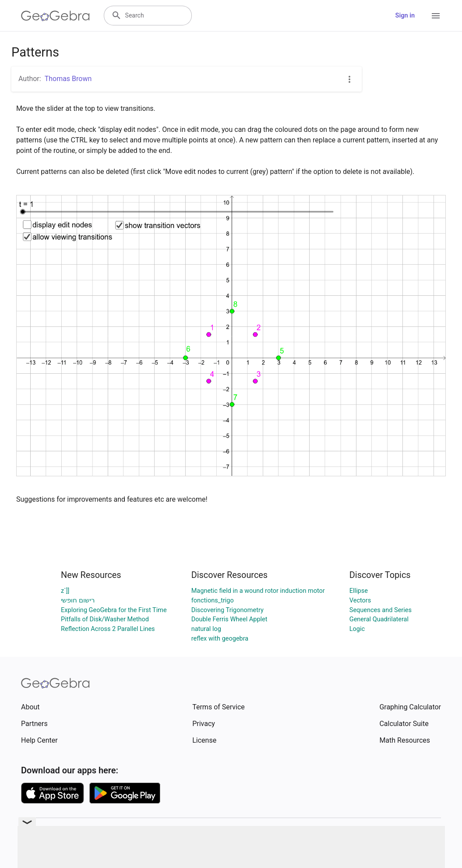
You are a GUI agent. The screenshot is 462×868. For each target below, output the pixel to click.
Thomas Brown (68, 79)
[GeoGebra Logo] (55, 16)
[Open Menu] (436, 16)
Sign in (405, 16)
